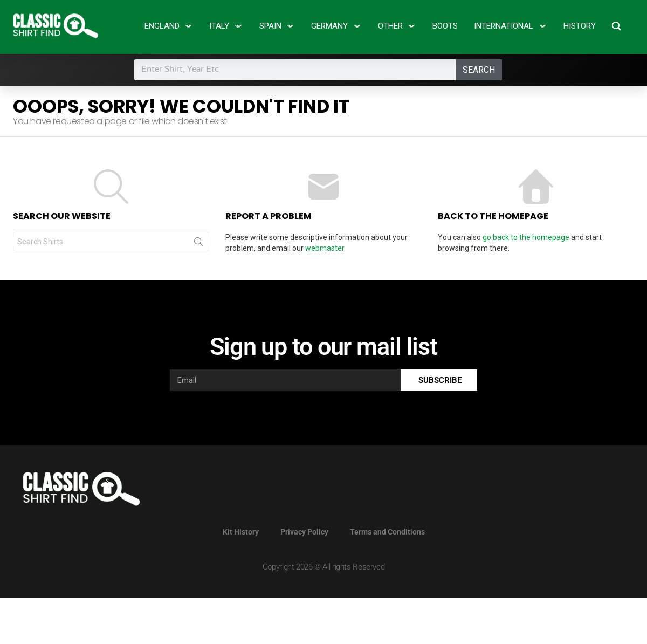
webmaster (325, 248)
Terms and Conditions (387, 532)
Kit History (241, 532)
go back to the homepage (526, 237)
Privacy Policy (304, 532)
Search (479, 70)
